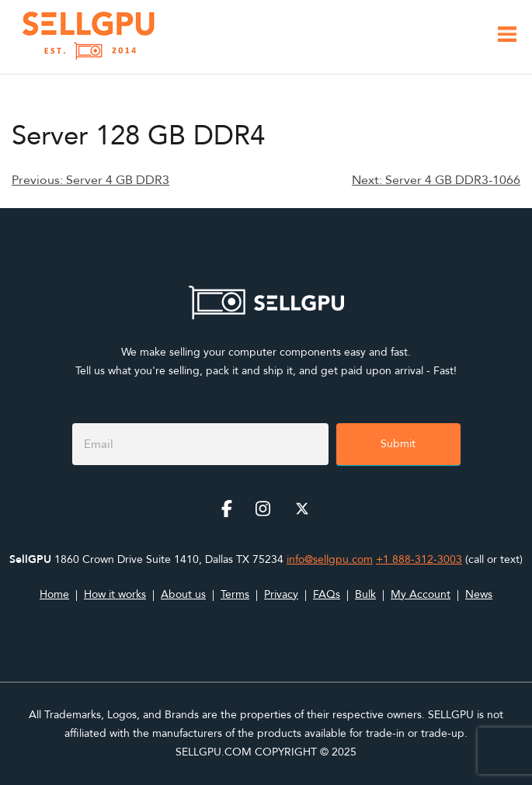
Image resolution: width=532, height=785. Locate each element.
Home (54, 594)
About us (183, 594)
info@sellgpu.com (330, 559)
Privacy (281, 594)
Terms (235, 594)
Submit (398, 444)
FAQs (327, 594)
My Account (421, 594)
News (479, 594)
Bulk (365, 594)
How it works (115, 594)
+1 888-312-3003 (419, 559)
